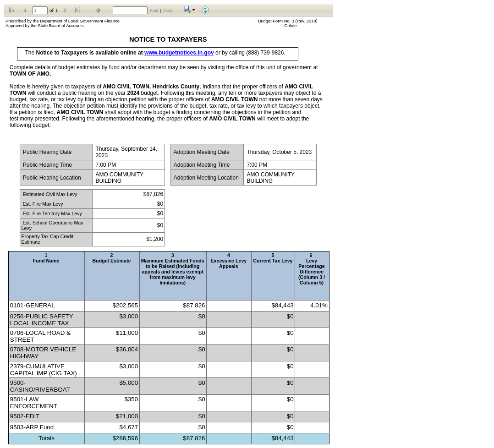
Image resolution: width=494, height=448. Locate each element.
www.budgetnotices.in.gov (179, 53)
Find (154, 10)
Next (168, 10)
